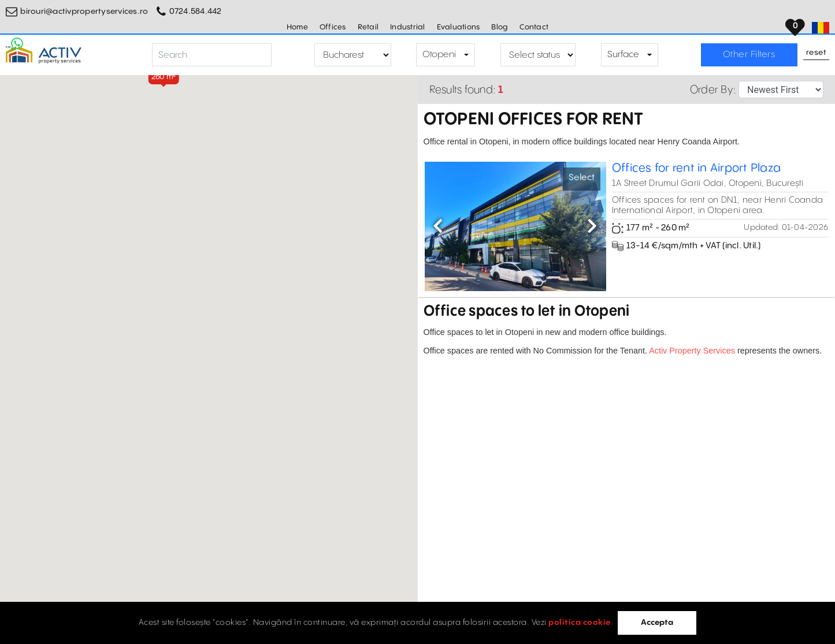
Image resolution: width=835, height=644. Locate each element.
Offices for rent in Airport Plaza (696, 168)
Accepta (657, 623)
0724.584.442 (196, 12)
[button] (164, 77)
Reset (817, 53)
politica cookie (580, 623)
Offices (333, 27)
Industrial (408, 27)
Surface (623, 55)
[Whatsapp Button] (17, 43)
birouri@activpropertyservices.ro (84, 12)
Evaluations (459, 27)
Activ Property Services (692, 351)
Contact (534, 27)
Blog (500, 27)
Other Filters (749, 55)
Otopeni (439, 55)
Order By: (713, 90)
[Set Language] (821, 28)
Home (297, 27)
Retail (368, 27)
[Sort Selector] (781, 90)
